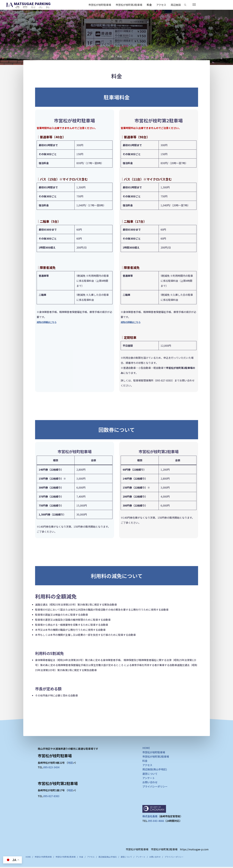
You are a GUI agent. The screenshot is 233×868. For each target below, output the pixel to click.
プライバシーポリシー (155, 787)
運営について (150, 774)
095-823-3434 (51, 768)
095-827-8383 (51, 797)
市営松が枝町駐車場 (154, 753)
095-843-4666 (156, 821)
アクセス (147, 766)
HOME (146, 748)
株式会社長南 (150, 817)
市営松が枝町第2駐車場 (156, 757)
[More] (194, 5)
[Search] (185, 5)
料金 (145, 761)
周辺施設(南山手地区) (155, 770)
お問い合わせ (150, 783)
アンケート (149, 778)
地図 (70, 763)
